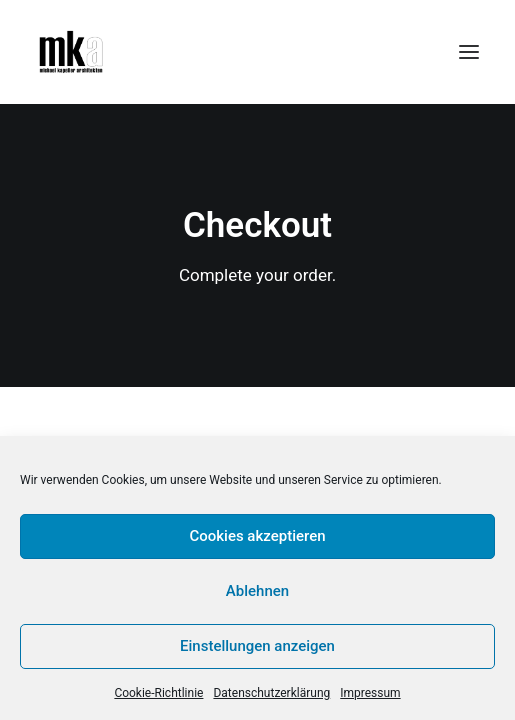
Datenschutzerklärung (271, 693)
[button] (469, 52)
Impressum (370, 693)
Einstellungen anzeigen (257, 646)
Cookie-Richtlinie (158, 693)
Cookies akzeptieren (257, 536)
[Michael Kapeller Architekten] (71, 52)
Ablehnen (257, 591)
